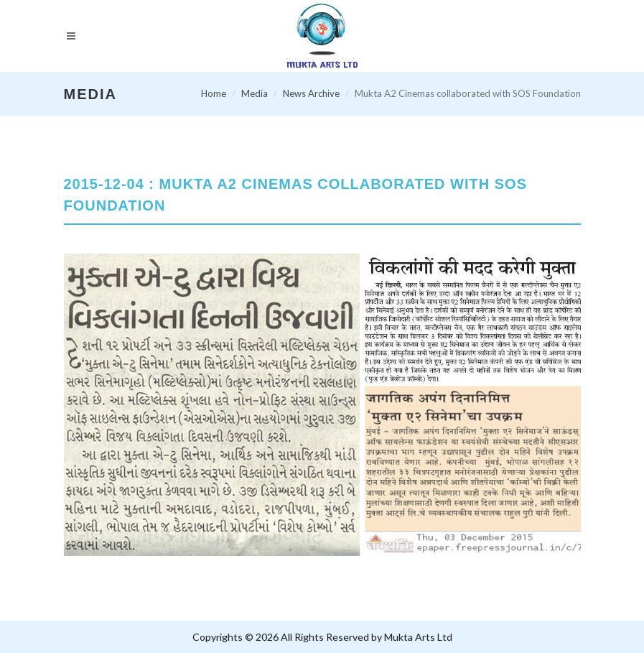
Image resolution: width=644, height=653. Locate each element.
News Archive (311, 93)
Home (214, 93)
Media (255, 93)
